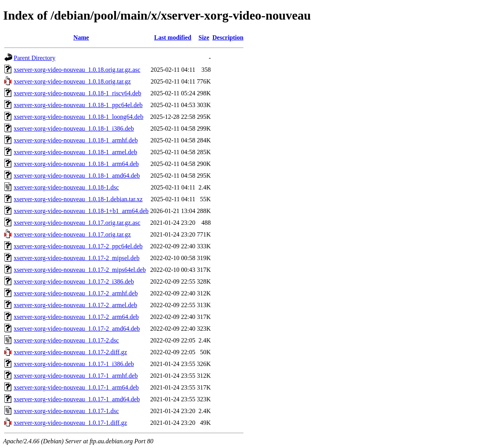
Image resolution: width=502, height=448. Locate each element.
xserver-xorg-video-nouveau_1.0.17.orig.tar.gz (72, 234)
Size (204, 37)
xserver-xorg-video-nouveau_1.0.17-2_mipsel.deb (77, 258)
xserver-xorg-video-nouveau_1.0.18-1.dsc (66, 187)
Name (81, 37)
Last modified (173, 37)
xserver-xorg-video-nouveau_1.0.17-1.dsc (66, 411)
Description (228, 37)
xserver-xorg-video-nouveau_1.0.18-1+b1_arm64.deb (81, 211)
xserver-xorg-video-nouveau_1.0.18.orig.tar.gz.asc (77, 70)
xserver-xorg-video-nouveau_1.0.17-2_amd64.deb (77, 329)
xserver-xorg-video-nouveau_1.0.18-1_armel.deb (75, 152)
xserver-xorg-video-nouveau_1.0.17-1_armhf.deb (76, 376)
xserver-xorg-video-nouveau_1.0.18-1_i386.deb (74, 128)
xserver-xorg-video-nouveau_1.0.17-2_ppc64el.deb (78, 246)
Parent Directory (35, 58)
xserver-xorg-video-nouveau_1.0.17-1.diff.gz (70, 423)
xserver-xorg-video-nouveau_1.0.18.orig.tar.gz (72, 81)
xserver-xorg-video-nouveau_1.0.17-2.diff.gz (70, 352)
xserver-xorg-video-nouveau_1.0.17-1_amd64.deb (77, 399)
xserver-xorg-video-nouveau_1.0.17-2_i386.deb (74, 281)
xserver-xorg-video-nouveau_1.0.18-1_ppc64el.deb (78, 105)
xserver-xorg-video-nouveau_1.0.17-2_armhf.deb (76, 293)
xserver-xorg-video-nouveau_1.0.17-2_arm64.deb (76, 317)
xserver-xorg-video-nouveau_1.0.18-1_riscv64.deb (77, 93)
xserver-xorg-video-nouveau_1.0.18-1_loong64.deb (78, 117)
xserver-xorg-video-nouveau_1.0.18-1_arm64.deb (76, 164)
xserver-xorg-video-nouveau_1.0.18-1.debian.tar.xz (78, 199)
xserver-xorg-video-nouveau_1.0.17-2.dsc (66, 340)
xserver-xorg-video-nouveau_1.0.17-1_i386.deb (74, 364)
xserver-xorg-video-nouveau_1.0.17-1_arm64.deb (76, 387)
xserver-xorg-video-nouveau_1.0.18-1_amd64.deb (77, 176)
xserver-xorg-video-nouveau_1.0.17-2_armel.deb (75, 305)
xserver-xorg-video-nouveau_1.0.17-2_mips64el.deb (80, 270)
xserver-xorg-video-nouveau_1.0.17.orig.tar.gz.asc (77, 223)
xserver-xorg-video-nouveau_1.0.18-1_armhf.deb (76, 140)
